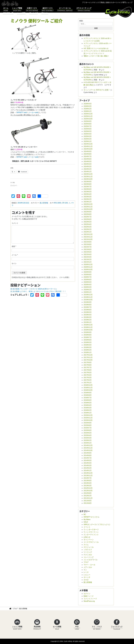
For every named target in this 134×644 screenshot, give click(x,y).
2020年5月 (88, 282)
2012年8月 (88, 493)
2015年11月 (88, 418)
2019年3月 (88, 317)
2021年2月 (88, 259)
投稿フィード (89, 596)
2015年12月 (88, 415)
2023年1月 (88, 202)
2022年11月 (88, 207)
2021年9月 (88, 242)
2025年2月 (88, 139)
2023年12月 (88, 174)
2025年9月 (88, 121)
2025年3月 (88, 136)
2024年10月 (88, 149)
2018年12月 (88, 325)
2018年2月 (88, 350)
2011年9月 (88, 501)
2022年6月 (88, 219)
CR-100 (65, 203)
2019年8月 (88, 305)
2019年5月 (88, 312)
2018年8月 (88, 335)
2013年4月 (88, 483)
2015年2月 (88, 440)
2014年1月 (88, 470)
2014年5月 (88, 460)
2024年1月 (88, 172)
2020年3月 (88, 287)
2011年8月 (88, 503)
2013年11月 (88, 476)
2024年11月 (88, 146)
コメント (15, 223)
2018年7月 (88, 337)
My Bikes (87, 519)
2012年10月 (88, 491)
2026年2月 (88, 109)
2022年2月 (88, 229)
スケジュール (89, 547)
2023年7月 (88, 187)
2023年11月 (88, 177)
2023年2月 (88, 199)
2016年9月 (88, 393)
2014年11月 (88, 448)
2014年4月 (88, 463)
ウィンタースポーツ (91, 530)
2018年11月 (88, 327)
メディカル (88, 567)
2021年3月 (88, 257)
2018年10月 (88, 330)
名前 (13, 246)
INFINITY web (22, 112)
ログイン (87, 594)
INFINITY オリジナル (91, 517)
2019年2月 (88, 320)
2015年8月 (88, 425)
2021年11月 (88, 237)
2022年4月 (88, 224)
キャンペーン (89, 540)
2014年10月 (88, 450)
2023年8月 (88, 184)
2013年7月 (88, 478)
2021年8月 (88, 244)
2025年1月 (88, 141)
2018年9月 (88, 332)
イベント (87, 527)
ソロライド (88, 550)
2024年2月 (88, 169)
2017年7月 (88, 367)
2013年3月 (88, 486)
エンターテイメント (91, 535)
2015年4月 (88, 435)
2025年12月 (88, 114)
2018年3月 (88, 347)
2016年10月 (88, 390)
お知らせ (87, 537)
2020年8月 (88, 275)
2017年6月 (88, 370)
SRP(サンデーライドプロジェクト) (97, 525)
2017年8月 (88, 365)
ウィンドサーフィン (91, 532)
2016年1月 (88, 413)
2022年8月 (88, 214)
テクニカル (88, 555)
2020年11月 (88, 267)
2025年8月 (88, 124)
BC (85, 514)
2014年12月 (88, 445)
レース (86, 572)
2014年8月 (88, 455)
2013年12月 (88, 473)
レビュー (87, 575)
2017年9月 (88, 362)
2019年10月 (88, 300)
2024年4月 (88, 164)
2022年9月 (88, 212)
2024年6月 (88, 159)
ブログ (86, 562)
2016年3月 (88, 408)
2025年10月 (88, 119)
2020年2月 (88, 290)
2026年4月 (88, 104)
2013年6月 (88, 481)
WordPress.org (89, 601)
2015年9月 (88, 423)
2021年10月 (88, 239)
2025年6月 (88, 129)
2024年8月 (88, 154)
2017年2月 (88, 380)
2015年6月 (88, 430)
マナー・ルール (89, 565)
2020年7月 (88, 277)
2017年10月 (88, 360)
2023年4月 (88, 194)
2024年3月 (88, 166)
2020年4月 (88, 285)
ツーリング (88, 552)
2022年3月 (88, 227)
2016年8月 (88, 395)
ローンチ (87, 577)
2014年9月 (88, 453)
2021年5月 (88, 252)
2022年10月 (88, 209)
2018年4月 (88, 345)
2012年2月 (88, 496)
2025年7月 (88, 126)
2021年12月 (88, 234)
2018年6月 (88, 340)
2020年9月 (88, 272)
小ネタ (86, 580)
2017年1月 (88, 383)
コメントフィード (90, 599)
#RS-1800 (57, 203)
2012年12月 (88, 488)
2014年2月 (88, 468)
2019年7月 (88, 307)
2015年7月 (88, 428)
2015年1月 (88, 443)
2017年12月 (88, 355)
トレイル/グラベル (90, 560)
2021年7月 (88, 247)
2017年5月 (88, 373)
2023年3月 (88, 197)
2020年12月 (88, 264)
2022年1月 (88, 232)
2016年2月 (88, 410)
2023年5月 (88, 192)
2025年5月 (88, 131)
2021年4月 (88, 254)
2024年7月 (88, 156)
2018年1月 (88, 352)
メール (14, 255)
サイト (14, 264)
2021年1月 (88, 262)
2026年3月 (88, 106)
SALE (86, 522)
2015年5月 (88, 433)
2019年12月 (88, 295)
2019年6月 (88, 310)
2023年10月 (88, 179)
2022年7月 (88, 217)
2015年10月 (88, 420)
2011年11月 (88, 498)
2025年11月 (88, 116)
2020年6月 (88, 280)
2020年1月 (88, 292)
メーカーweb (33, 112)
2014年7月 (88, 458)
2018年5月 (88, 342)
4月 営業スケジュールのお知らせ (96, 48)
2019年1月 (88, 322)
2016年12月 (88, 385)
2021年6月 (88, 249)
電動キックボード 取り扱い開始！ (96, 56)
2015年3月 (88, 438)
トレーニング (89, 557)
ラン (85, 570)
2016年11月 (88, 388)
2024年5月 (88, 161)
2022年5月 (88, 222)
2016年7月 (88, 398)
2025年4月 (88, 134)
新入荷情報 (44, 203)
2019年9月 (88, 302)
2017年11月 (88, 357)
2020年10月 (88, 270)
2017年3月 (88, 378)
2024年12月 (88, 144)
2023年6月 (88, 189)
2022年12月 (88, 204)
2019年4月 (88, 315)
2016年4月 (88, 405)
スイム (86, 545)
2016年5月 (88, 403)
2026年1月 (88, 111)
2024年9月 (88, 151)
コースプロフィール (91, 542)
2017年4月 (88, 375)
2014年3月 (88, 465)
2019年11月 (88, 297)
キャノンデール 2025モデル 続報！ (97, 90)
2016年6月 (88, 400)
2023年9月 (88, 182)
